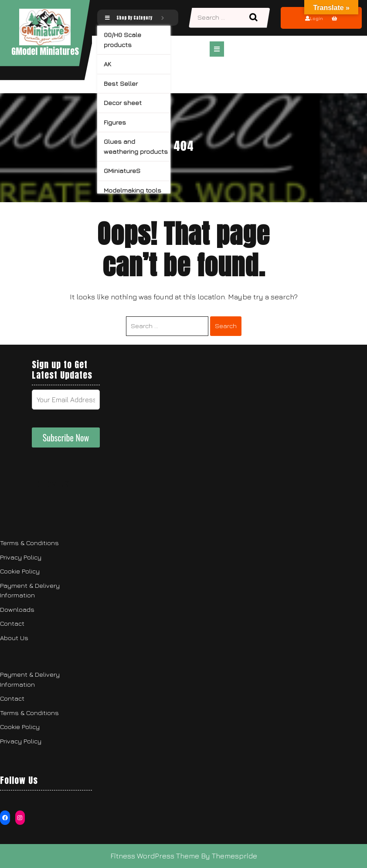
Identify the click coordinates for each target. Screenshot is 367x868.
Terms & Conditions (29, 543)
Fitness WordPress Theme (155, 856)
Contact (12, 623)
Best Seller (121, 83)
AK (107, 64)
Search (255, 18)
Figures (115, 122)
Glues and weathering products (136, 146)
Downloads (17, 609)
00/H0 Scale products (122, 40)
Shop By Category (134, 18)
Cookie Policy (20, 571)
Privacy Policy (21, 557)
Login (314, 18)
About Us (14, 638)
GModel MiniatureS (45, 51)
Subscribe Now (66, 437)
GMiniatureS (122, 171)
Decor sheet (123, 103)
